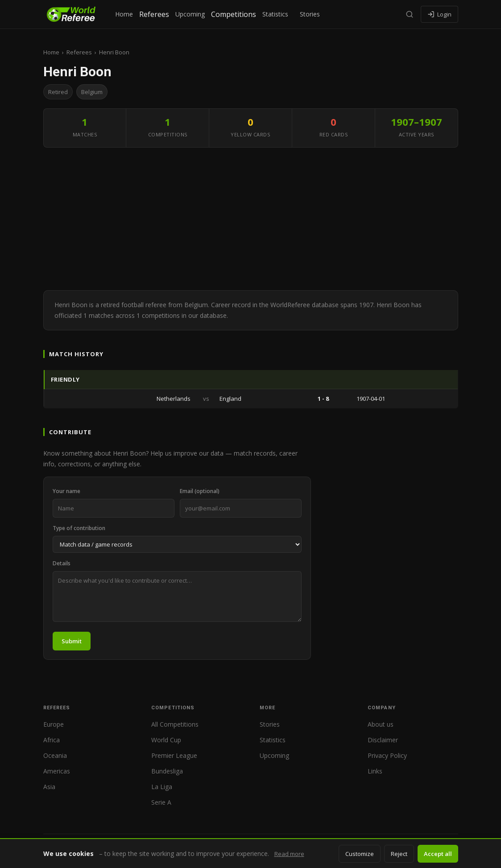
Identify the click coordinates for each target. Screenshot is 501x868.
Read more (289, 854)
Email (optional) (200, 491)
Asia (49, 787)
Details (62, 563)
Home (124, 14)
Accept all (438, 854)
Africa (52, 740)
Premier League (174, 755)
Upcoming (190, 14)
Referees (154, 14)
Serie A (161, 802)
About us (381, 724)
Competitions (234, 14)
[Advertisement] (251, 219)
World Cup (166, 740)
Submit (72, 641)
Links (375, 771)
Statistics (275, 14)
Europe (54, 724)
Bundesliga (167, 771)
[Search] (410, 14)
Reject (399, 854)
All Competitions (175, 724)
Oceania (55, 755)
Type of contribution (79, 528)
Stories (310, 14)
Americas (57, 771)
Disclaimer (383, 740)
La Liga (162, 787)
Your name (66, 491)
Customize (360, 854)
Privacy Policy (387, 755)
